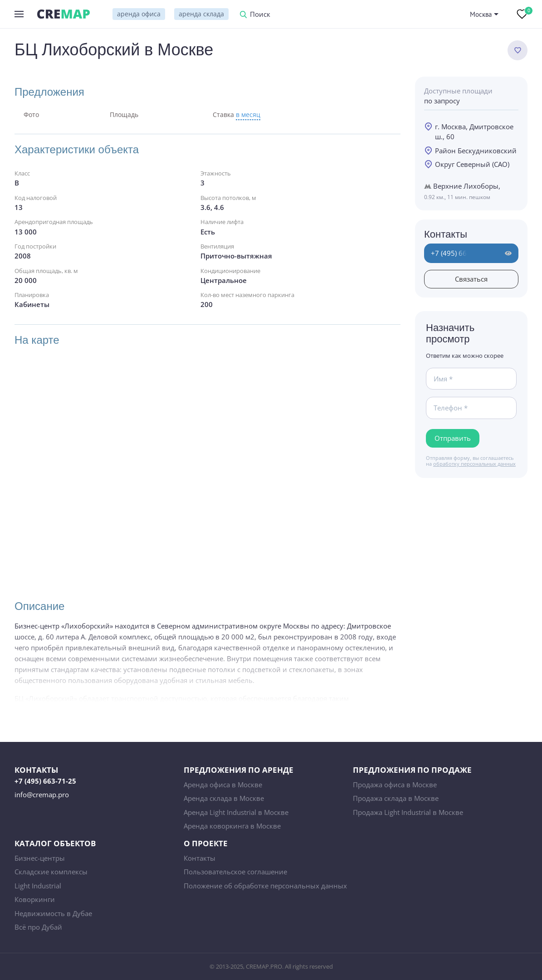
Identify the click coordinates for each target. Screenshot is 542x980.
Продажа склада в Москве (396, 798)
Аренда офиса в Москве (223, 785)
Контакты (200, 858)
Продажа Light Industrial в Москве (408, 812)
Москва (481, 14)
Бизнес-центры (40, 858)
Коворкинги (35, 899)
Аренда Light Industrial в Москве (236, 812)
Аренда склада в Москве (224, 798)
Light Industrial (38, 886)
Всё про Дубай (38, 927)
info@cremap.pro (42, 795)
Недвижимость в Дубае (53, 913)
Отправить (453, 438)
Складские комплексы (51, 872)
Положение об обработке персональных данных (265, 886)
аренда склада (201, 14)
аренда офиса (139, 14)
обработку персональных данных (474, 464)
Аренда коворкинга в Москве (232, 826)
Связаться (471, 279)
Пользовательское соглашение (235, 872)
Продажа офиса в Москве (395, 785)
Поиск (260, 15)
